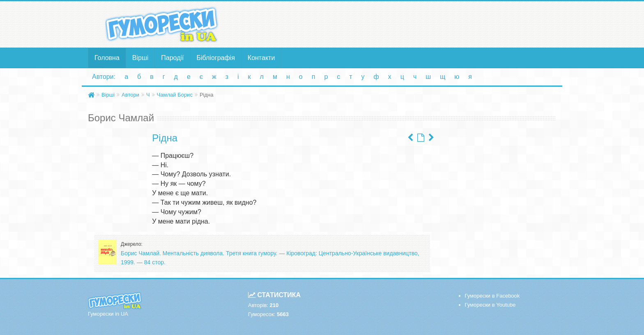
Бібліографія (216, 58)
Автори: (104, 77)
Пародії (172, 58)
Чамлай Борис (175, 95)
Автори (130, 95)
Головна (107, 58)
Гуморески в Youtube (490, 305)
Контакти (261, 58)
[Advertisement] (402, 24)
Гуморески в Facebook (492, 296)
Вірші (140, 58)
